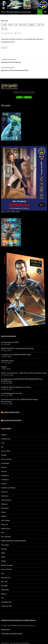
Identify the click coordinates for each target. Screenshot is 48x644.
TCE (3, 598)
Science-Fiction (7, 569)
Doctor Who (6, 451)
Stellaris (4, 594)
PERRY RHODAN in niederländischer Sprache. (18, 348)
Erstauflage (5, 463)
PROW (4, 561)
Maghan (4, 367)
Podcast (4, 549)
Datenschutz (5, 643)
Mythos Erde (6, 528)
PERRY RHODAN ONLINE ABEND (13, 541)
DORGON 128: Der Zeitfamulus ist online (16, 387)
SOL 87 (4, 47)
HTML (13, 212)
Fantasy (4, 484)
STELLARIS (5, 590)
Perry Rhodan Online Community (16, 12)
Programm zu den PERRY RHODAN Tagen (16, 355)
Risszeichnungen (7, 565)
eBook (3, 212)
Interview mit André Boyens (24, 61)
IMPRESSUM (6, 630)
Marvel (4, 512)
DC (2, 447)
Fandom (4, 471)
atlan (19, 33)
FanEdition (5, 475)
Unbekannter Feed (11, 412)
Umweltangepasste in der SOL (12, 393)
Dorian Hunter (6, 459)
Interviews (5, 496)
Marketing (5, 508)
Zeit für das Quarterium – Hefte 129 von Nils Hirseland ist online (24, 373)
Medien (4, 516)
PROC (3, 557)
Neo (3, 533)
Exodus (4, 467)
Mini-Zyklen (5, 520)
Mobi (18, 212)
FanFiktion (5, 480)
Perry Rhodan (6, 537)
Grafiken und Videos (8, 488)
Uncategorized (6, 602)
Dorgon (4, 455)
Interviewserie (6, 500)
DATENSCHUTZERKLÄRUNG (12, 634)
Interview (4, 492)
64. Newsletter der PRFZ (10, 342)
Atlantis (4, 435)
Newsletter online (7, 361)
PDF (8, 212)
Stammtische (6, 577)
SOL (6, 21)
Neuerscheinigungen (12, 420)
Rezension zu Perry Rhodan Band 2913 (24, 69)
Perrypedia (5, 545)
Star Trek (4, 582)
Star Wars (5, 586)
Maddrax (4, 504)
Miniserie (4, 524)
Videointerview (7, 606)
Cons (3, 443)
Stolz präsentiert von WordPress (20, 643)
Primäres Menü (45, 12)
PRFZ (3, 21)
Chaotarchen (6, 439)
